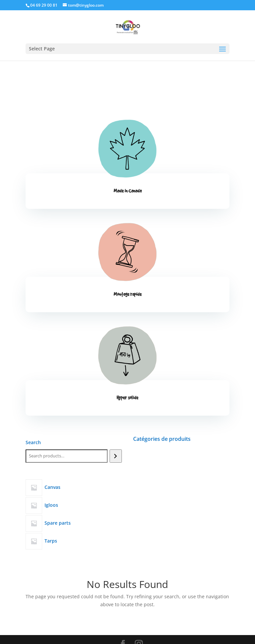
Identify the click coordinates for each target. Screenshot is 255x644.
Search (33, 442)
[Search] (116, 456)
